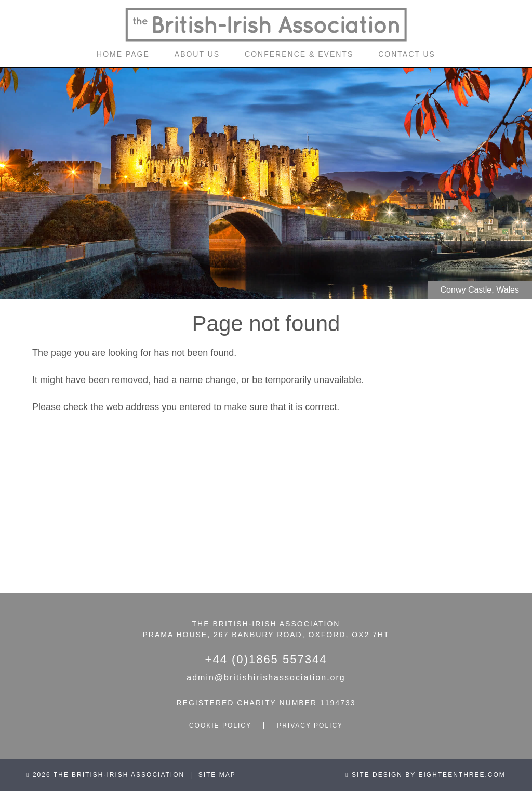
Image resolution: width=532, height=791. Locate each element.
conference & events (299, 54)
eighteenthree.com (462, 775)
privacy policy (310, 726)
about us (197, 54)
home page (123, 54)
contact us (407, 54)
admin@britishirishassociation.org (266, 677)
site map (217, 775)
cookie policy (220, 726)
